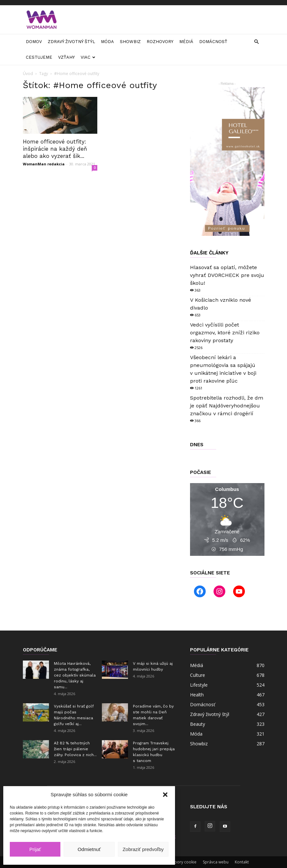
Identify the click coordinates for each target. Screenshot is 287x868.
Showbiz (130, 42)
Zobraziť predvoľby (143, 849)
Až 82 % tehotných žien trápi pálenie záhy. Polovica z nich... (75, 749)
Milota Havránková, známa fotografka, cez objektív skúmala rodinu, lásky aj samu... (75, 675)
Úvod (28, 74)
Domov (34, 42)
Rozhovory (160, 42)
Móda (107, 42)
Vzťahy (66, 57)
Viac (88, 57)
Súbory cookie (183, 862)
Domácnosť (213, 42)
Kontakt (242, 862)
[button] (165, 795)
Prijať (35, 849)
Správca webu (216, 862)
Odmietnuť (89, 849)
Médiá (186, 42)
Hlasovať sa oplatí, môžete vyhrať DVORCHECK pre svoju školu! (227, 275)
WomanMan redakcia (44, 164)
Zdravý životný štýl (71, 42)
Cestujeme (39, 57)
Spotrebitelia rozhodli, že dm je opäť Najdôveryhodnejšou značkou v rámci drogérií (227, 406)
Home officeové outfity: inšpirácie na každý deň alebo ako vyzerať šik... (55, 149)
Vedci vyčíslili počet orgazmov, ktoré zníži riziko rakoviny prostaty (225, 333)
